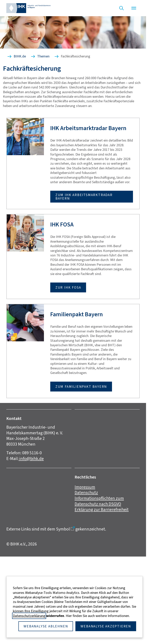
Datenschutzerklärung (29, 616)
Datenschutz (86, 492)
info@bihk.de (31, 459)
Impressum (85, 487)
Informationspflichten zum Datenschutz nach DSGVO (99, 501)
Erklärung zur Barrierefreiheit (102, 509)
